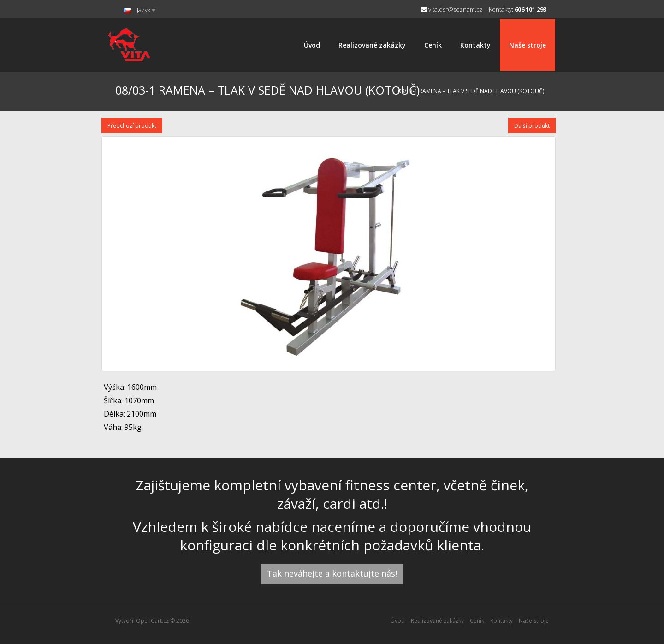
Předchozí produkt (132, 126)
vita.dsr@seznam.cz (452, 9)
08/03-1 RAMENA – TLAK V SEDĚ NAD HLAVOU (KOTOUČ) (471, 91)
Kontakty (475, 45)
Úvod (312, 45)
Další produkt (532, 126)
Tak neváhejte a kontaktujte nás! (332, 573)
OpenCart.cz (152, 621)
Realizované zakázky (372, 45)
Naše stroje (528, 45)
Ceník (433, 45)
